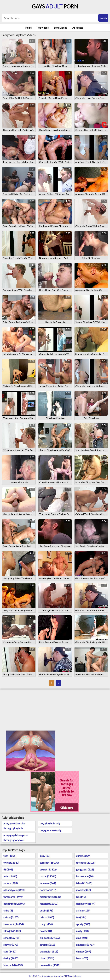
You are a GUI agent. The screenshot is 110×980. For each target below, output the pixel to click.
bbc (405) (82, 897)
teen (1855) (10, 856)
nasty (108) (82, 931)
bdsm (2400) (47, 917)
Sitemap (77, 976)
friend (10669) (84, 883)
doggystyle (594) (86, 904)
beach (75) (82, 958)
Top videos (43, 28)
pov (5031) (46, 931)
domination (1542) (50, 965)
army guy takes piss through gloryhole (14, 826)
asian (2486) (10, 876)
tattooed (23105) (86, 863)
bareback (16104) (14, 924)
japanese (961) (48, 883)
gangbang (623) (85, 869)
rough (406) (46, 924)
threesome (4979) (13, 897)
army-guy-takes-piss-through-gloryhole (15, 838)
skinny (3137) (11, 917)
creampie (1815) (49, 951)
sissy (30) (45, 856)
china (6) (8, 910)
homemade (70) (85, 876)
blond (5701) (47, 958)
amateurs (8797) (85, 945)
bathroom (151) (49, 890)
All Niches (78, 28)
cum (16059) (83, 856)
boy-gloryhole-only (50, 830)
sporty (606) (83, 924)
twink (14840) (11, 863)
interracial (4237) (13, 965)
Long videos (61, 28)
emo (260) (82, 938)
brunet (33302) (48, 869)
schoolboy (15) (12, 938)
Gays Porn (55, 6)
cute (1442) (10, 951)
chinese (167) (84, 951)
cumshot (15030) (49, 863)
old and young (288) (14, 890)
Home (28, 28)
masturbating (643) (50, 897)
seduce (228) (11, 883)
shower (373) (11, 945)
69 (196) (8, 869)
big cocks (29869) (50, 938)
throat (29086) (48, 876)
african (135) (83, 910)
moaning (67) (83, 890)
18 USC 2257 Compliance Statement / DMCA (50, 976)
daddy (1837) (11, 958)
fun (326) (81, 917)
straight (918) (47, 945)
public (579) (46, 910)
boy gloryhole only (50, 823)
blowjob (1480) (12, 931)
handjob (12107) (49, 904)
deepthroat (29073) (14, 904)
